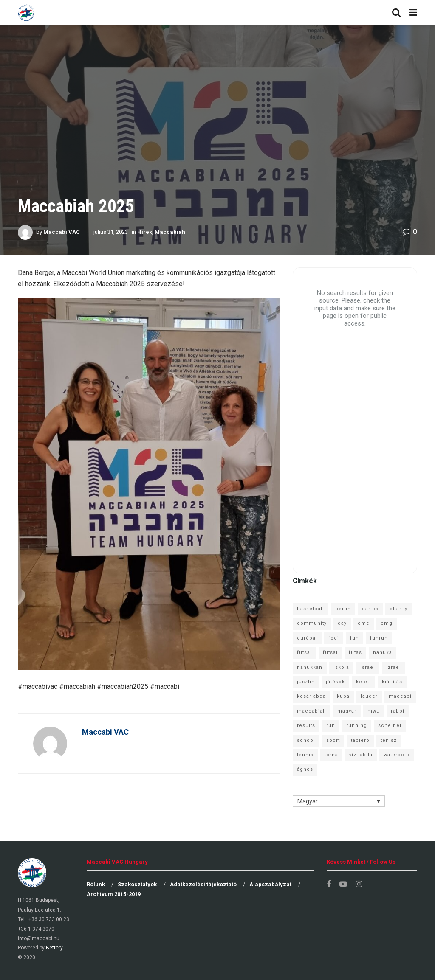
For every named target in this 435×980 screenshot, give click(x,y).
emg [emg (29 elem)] (387, 623)
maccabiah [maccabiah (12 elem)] (312, 711)
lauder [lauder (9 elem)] (369, 696)
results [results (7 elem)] (306, 726)
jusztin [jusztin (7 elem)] (306, 682)
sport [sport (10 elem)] (333, 740)
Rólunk (96, 884)
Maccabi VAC (62, 232)
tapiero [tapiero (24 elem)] (360, 740)
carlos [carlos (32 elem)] (370, 609)
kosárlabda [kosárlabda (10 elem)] (311, 696)
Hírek (145, 232)
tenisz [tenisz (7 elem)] (389, 740)
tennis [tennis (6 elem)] (305, 755)
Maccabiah (170, 232)
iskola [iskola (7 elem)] (341, 667)
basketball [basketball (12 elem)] (311, 609)
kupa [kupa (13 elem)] (343, 696)
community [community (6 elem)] (312, 623)
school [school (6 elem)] (306, 740)
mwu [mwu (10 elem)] (374, 711)
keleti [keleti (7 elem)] (363, 682)
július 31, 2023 (111, 232)
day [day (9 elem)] (342, 623)
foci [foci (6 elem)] (334, 638)
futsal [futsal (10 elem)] (330, 653)
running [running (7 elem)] (357, 726)
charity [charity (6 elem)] (398, 609)
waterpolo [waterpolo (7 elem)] (397, 755)
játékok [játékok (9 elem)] (335, 682)
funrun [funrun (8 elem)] (379, 638)
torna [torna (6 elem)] (331, 755)
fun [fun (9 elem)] (354, 638)
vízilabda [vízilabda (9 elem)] (361, 755)
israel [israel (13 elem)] (368, 667)
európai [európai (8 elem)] (307, 638)
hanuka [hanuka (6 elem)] (383, 653)
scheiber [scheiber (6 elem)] (390, 726)
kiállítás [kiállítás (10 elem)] (392, 682)
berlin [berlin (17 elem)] (343, 609)
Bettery (54, 948)
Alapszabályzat (270, 884)
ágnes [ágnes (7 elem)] (305, 769)
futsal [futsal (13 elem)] (304, 653)
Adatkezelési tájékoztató (203, 884)
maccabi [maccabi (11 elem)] (400, 696)
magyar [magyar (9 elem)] (347, 711)
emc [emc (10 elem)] (364, 623)
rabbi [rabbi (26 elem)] (398, 711)
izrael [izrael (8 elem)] (394, 667)
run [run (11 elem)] (331, 726)
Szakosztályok (137, 884)
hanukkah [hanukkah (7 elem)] (310, 667)
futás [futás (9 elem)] (355, 653)
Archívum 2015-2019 (114, 894)
